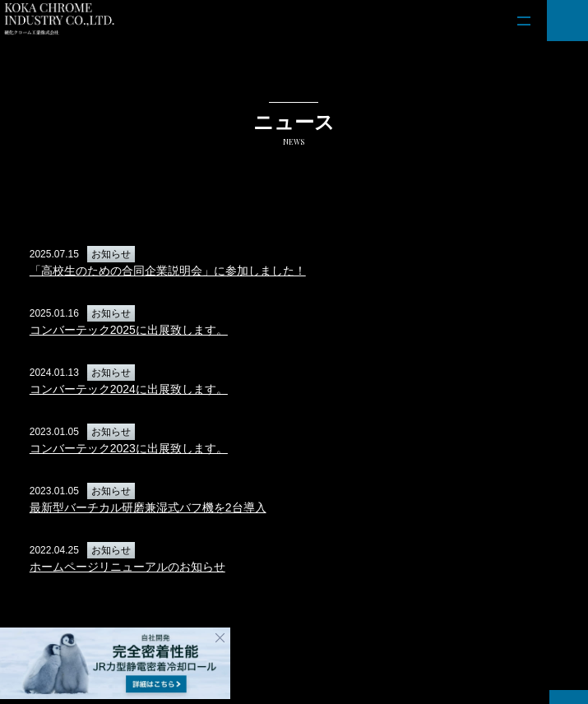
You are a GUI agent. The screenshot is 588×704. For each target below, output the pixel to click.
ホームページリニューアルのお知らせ (127, 567)
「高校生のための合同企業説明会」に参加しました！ (168, 271)
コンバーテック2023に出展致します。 (129, 448)
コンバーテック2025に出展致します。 (129, 330)
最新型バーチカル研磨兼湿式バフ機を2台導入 (148, 507)
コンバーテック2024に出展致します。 (129, 389)
